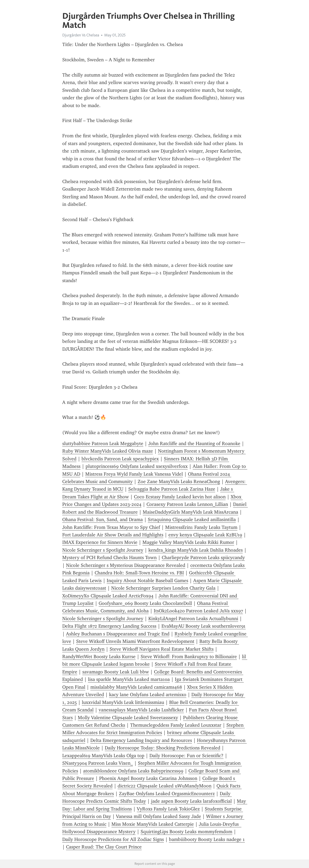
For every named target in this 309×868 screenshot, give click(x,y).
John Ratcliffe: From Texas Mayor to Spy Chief (111, 527)
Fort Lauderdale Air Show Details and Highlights (113, 535)
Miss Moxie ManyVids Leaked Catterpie (153, 824)
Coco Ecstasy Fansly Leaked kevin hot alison (180, 497)
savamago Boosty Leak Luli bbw (116, 672)
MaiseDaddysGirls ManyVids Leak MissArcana (190, 512)
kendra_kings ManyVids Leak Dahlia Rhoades (196, 550)
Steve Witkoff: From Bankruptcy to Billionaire (189, 657)
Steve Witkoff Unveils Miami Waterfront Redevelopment (135, 641)
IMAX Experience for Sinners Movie (100, 542)
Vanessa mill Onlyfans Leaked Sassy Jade (159, 816)
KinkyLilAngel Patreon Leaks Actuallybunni (193, 619)
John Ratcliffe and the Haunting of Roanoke (194, 444)
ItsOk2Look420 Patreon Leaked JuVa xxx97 (198, 611)
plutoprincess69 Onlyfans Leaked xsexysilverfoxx (137, 466)
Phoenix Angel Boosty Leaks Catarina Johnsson (148, 778)
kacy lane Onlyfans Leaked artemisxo (148, 695)
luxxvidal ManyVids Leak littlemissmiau (123, 702)
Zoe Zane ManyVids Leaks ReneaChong (179, 482)
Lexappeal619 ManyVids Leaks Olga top (103, 756)
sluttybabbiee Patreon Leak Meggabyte (103, 444)
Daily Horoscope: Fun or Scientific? (186, 756)
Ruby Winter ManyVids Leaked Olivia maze (108, 451)
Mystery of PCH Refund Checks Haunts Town (109, 558)
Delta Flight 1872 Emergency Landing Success (109, 626)
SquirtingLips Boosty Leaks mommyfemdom (186, 832)
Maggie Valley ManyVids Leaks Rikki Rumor (188, 542)
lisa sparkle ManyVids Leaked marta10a (129, 679)
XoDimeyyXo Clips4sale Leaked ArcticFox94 (108, 596)
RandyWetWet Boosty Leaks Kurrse (99, 657)
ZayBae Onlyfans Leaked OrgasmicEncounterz (167, 794)
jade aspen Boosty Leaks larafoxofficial (191, 801)
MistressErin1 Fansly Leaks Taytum (201, 527)
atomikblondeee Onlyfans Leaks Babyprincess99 (133, 771)
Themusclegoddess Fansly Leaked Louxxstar (176, 725)
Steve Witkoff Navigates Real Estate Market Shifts (162, 649)
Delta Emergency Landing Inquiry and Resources (141, 740)
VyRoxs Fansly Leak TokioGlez (168, 809)
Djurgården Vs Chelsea (81, 35)
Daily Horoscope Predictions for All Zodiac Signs (113, 839)
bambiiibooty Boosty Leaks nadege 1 (207, 839)
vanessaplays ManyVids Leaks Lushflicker (141, 710)
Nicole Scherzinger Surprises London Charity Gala (163, 588)
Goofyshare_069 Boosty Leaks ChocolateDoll (145, 603)
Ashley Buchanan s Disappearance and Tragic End (118, 634)
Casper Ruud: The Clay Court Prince (104, 847)
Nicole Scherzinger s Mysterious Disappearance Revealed (126, 565)
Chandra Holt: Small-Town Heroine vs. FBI (139, 573)
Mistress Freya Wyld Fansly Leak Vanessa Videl (134, 474)
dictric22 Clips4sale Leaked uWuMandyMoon (165, 786)
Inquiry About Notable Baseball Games (147, 581)
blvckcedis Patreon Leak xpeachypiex (120, 459)
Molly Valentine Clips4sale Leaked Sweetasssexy (128, 718)
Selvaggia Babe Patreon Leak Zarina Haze (172, 489)
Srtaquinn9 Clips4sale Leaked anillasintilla (192, 520)
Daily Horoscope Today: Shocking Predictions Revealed (163, 748)
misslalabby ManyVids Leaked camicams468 (136, 687)
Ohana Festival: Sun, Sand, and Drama (103, 520)
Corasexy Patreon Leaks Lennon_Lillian (187, 504)
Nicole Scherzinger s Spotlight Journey (103, 550)
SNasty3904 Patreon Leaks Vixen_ (98, 763)
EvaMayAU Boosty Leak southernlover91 (204, 626)
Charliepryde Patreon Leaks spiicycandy (203, 558)
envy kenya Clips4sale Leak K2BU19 (205, 535)
